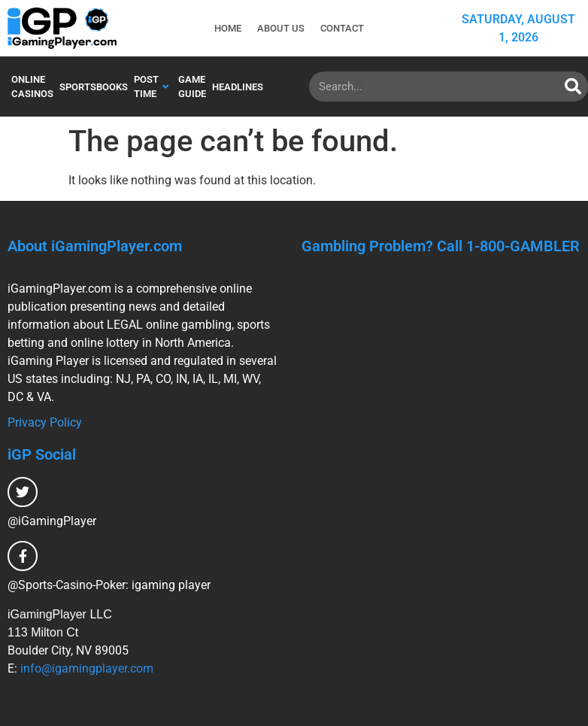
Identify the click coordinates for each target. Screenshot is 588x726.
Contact (343, 28)
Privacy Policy (45, 422)
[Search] (573, 87)
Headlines (238, 87)
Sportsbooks (94, 87)
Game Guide (192, 87)
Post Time (151, 87)
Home (227, 28)
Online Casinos (32, 87)
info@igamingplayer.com (87, 668)
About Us (281, 28)
